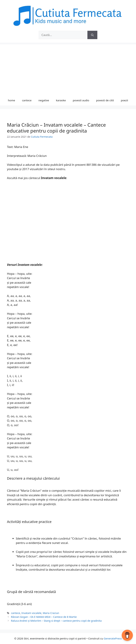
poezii (124, 100)
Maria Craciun (51, 613)
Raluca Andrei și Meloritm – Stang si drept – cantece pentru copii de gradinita (56, 621)
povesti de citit (105, 100)
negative (44, 100)
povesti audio (81, 100)
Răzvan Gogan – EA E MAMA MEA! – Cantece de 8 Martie (44, 617)
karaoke (61, 100)
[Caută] (92, 35)
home (12, 100)
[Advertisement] (68, 69)
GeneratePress (113, 638)
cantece (27, 100)
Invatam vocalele (31, 613)
